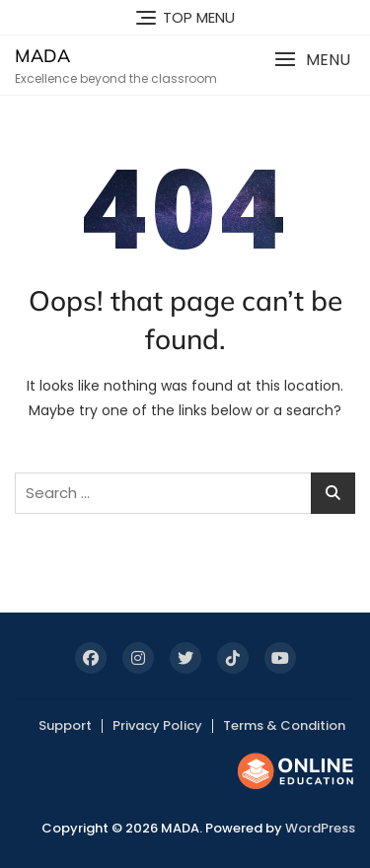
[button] (312, 60)
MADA (42, 56)
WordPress (320, 828)
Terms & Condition (284, 725)
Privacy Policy (157, 725)
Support (65, 725)
